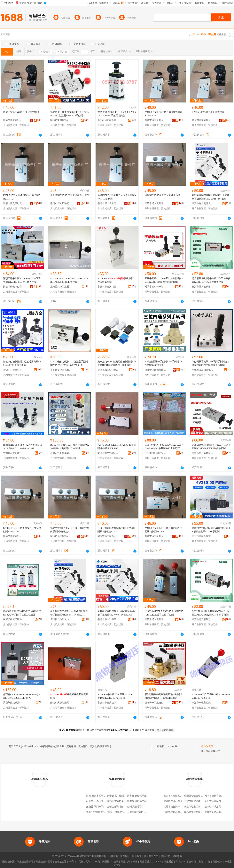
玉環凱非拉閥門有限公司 (140, 812)
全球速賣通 (61, 862)
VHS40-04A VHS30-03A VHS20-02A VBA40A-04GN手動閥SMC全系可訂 (164, 447)
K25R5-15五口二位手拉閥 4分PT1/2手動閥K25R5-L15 (22, 530)
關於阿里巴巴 (151, 856)
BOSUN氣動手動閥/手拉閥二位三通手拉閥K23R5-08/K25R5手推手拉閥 (211, 447)
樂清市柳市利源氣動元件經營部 (203, 203)
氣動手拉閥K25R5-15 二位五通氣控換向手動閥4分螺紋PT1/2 (70, 530)
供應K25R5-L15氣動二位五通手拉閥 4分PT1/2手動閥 (117, 197)
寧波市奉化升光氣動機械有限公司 (61, 370)
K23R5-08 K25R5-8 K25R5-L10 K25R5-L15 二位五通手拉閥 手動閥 (164, 613)
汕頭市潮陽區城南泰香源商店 (179, 796)
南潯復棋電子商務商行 (14, 619)
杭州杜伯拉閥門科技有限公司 (122, 812)
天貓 (81, 862)
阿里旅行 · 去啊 (110, 862)
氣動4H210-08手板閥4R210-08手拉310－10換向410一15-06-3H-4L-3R (23, 447)
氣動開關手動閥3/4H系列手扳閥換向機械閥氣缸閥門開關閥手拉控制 (211, 363)
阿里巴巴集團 (8, 862)
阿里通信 (169, 862)
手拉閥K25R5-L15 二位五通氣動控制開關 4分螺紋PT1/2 (164, 530)
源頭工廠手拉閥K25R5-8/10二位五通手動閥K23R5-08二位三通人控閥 (22, 280)
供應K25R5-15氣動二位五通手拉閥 (21, 112)
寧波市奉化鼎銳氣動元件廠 (108, 703)
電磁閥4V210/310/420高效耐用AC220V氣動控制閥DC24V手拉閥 (211, 530)
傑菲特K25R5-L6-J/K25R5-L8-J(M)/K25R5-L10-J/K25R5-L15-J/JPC (22, 696)
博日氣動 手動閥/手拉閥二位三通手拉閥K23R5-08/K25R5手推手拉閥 (211, 280)
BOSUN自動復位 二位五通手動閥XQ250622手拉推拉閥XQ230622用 (70, 447)
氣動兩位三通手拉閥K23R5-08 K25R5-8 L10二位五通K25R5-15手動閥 (69, 114)
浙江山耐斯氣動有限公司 (108, 120)
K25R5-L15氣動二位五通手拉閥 (208, 112)
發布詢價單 (207, 746)
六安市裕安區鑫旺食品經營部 (199, 801)
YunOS (158, 862)
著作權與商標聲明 (97, 856)
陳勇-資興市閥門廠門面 (98, 796)
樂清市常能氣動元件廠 (61, 120)
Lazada (117, 865)
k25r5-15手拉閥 (174, 746)
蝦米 (135, 862)
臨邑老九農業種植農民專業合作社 (202, 812)
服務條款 (125, 856)
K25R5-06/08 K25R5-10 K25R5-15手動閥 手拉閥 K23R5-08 (117, 447)
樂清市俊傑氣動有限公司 (14, 287)
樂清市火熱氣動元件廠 (61, 703)
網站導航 (177, 856)
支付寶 (192, 862)
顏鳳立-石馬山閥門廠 (97, 801)
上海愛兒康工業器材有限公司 (61, 287)
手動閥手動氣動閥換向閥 (69, 696)
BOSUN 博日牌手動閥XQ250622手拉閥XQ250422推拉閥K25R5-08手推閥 (211, 613)
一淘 (97, 862)
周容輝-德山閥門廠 (137, 796)
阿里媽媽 (126, 862)
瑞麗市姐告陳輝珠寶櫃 (175, 807)
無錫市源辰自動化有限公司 (203, 370)
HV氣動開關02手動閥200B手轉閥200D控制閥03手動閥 (164, 363)
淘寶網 (73, 862)
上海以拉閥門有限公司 (118, 807)
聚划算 (89, 862)
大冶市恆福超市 (213, 801)
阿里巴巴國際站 (25, 862)
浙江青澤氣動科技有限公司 (155, 370)
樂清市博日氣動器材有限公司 (203, 287)
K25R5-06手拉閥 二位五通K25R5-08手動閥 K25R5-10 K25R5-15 (116, 696)
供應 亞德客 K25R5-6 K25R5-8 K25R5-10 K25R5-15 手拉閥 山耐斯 (117, 114)
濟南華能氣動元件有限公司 (14, 703)
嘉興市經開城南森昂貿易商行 (61, 453)
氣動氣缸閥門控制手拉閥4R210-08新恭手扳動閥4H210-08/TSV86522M (211, 197)
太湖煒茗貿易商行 (12, 453)
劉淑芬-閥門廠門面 (137, 801)
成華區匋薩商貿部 (173, 801)
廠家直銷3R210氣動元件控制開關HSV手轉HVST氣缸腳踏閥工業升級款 (117, 363)
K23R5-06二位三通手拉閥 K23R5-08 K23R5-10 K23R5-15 (211, 696)
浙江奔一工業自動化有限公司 (155, 703)
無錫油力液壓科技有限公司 (14, 370)
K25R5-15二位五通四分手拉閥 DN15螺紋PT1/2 (22, 197)
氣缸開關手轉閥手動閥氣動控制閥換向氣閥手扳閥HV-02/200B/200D (163, 696)
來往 (201, 862)
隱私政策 (137, 856)
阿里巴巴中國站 (44, 862)
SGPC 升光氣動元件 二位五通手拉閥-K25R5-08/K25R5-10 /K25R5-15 (69, 363)
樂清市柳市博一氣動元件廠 (155, 287)
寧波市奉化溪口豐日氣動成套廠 (108, 287)
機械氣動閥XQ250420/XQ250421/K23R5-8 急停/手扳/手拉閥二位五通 (22, 613)
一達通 (228, 862)
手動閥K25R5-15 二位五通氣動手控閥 (70, 195)
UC (185, 862)
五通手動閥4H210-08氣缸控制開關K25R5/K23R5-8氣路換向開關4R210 (164, 280)
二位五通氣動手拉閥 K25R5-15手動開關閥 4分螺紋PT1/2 (117, 530)
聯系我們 (165, 856)
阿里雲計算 (146, 862)
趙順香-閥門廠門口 (96, 807)
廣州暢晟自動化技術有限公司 (61, 619)
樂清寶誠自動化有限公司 (108, 370)
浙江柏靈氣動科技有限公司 (203, 536)
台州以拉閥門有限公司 (139, 807)
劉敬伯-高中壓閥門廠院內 (120, 796)
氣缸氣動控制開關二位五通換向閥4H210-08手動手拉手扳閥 (22, 363)
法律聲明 (113, 856)
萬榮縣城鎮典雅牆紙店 (196, 796)
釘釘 (208, 862)
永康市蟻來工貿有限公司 (197, 807)
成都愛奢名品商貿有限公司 (219, 812)
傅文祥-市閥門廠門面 (118, 801)
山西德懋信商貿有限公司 (176, 812)
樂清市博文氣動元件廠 (14, 120)
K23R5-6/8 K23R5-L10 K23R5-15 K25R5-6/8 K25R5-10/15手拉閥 (69, 280)
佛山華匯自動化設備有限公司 (155, 453)
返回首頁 (149, 730)
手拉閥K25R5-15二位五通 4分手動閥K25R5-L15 (163, 114)
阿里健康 (217, 862)
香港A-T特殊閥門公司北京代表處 (103, 812)
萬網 (178, 862)
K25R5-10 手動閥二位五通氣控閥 (116, 280)
